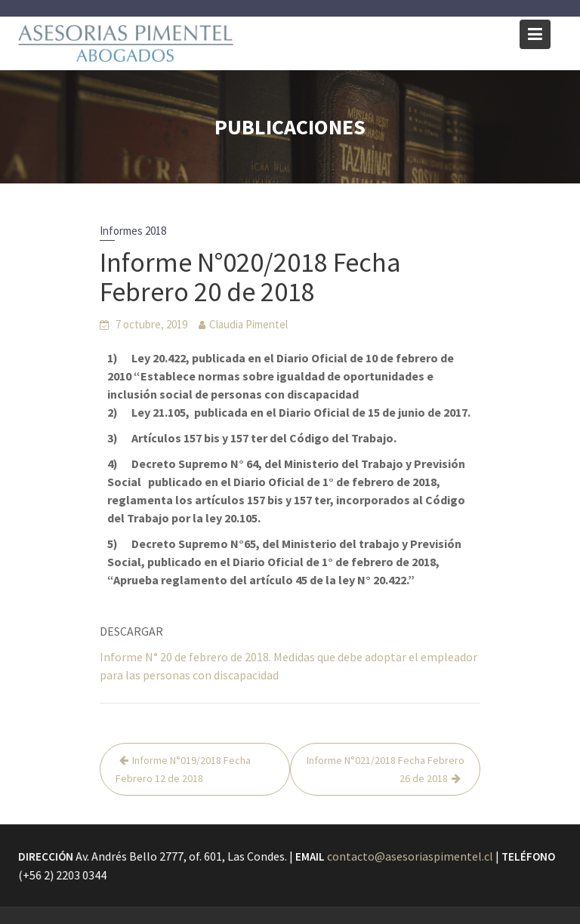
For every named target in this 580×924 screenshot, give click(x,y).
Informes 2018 (133, 231)
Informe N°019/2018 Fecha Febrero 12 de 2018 (183, 769)
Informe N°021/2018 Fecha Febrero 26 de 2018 (386, 769)
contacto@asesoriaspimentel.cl (409, 856)
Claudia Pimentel (248, 324)
